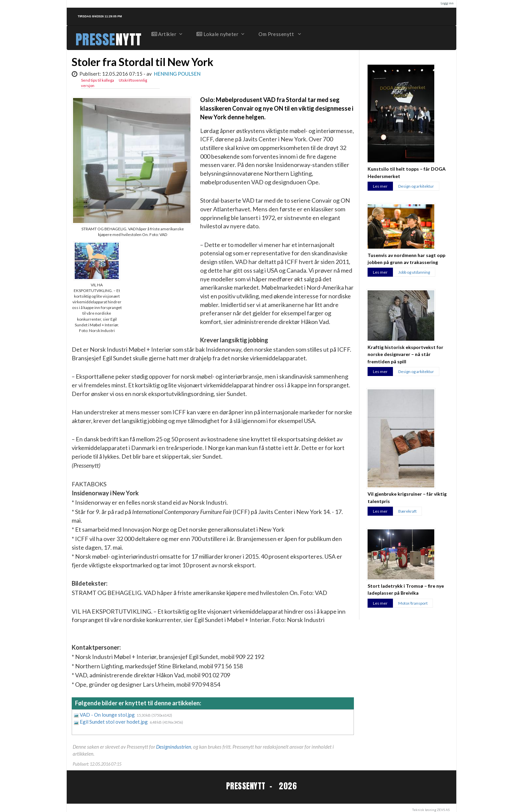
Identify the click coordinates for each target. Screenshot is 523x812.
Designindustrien (174, 747)
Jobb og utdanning (414, 272)
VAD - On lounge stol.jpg (108, 715)
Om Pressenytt (279, 34)
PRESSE (95, 39)
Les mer (380, 186)
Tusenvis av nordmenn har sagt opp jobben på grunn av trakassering (406, 259)
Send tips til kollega (98, 80)
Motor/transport (413, 603)
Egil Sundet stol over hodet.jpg (114, 722)
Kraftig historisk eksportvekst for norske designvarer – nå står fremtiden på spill (405, 354)
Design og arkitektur (416, 186)
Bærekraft (407, 511)
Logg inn (447, 3)
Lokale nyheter (220, 34)
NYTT (129, 39)
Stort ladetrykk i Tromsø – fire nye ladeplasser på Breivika (406, 589)
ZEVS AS (443, 810)
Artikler (167, 34)
